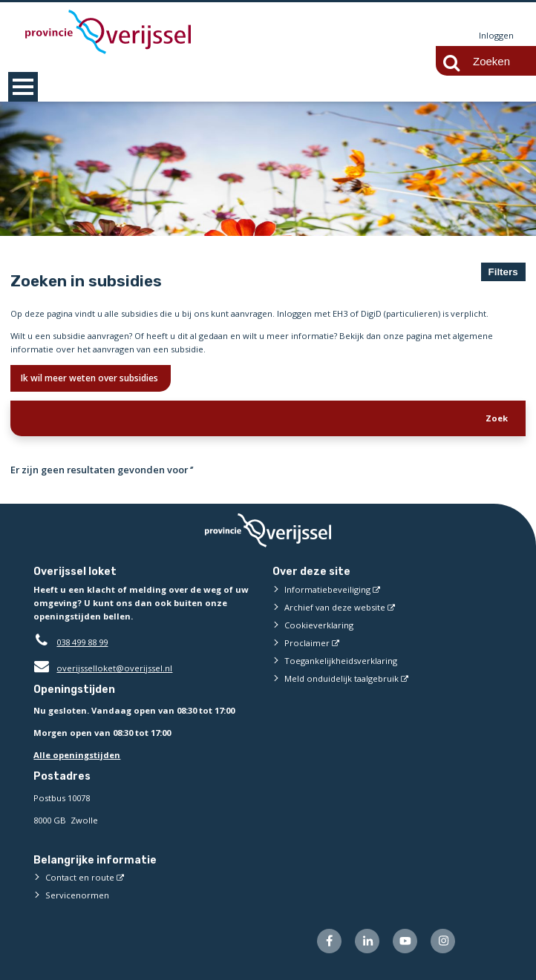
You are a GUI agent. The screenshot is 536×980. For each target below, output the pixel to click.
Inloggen (496, 35)
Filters (503, 272)
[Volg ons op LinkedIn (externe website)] (367, 941)
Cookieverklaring (319, 625)
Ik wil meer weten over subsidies (91, 378)
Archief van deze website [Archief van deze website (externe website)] (335, 607)
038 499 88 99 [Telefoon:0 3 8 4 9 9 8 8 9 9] (82, 642)
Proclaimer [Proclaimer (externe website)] (307, 643)
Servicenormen (77, 895)
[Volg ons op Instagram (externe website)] (443, 941)
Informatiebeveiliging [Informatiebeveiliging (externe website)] (327, 589)
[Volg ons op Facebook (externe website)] (329, 941)
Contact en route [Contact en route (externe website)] (80, 877)
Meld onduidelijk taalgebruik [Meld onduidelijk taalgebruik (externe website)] (341, 678)
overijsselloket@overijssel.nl (103, 668)
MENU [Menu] (23, 87)
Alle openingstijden (77, 755)
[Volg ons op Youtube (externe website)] (405, 941)
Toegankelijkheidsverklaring (341, 661)
